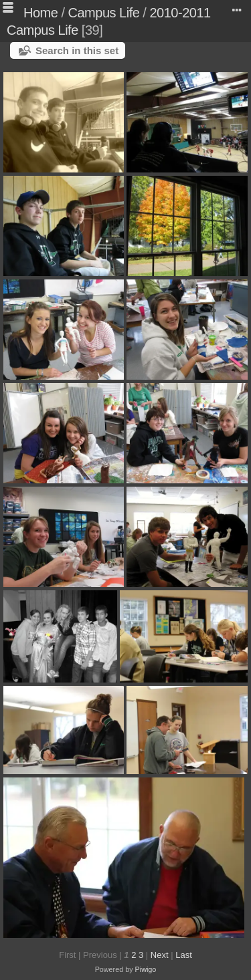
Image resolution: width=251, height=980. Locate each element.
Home (40, 13)
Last (184, 955)
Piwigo (146, 969)
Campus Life (104, 13)
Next (160, 955)
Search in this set (77, 50)
